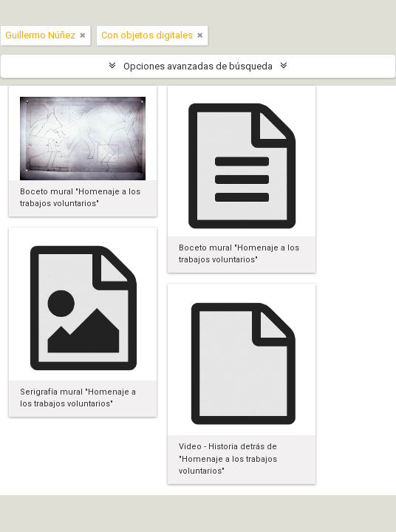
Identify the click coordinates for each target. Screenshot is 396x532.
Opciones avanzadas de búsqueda (198, 66)
